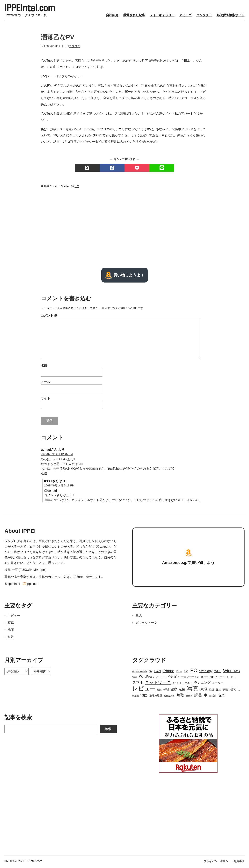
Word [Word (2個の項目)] (135, 678)
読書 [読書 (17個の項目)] (198, 696)
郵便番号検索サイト (231, 16)
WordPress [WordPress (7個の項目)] (147, 678)
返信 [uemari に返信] (44, 474)
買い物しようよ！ (125, 276)
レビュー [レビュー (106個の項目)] (144, 690)
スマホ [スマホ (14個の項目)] (138, 684)
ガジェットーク (146, 624)
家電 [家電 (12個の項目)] (204, 691)
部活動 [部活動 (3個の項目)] (213, 697)
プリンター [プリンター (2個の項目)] (178, 684)
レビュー (14, 617)
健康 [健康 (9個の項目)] (174, 691)
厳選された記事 (134, 16)
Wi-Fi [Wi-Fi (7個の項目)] (218, 672)
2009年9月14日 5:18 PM (59, 487)
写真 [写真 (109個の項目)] (193, 690)
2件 (77, 187)
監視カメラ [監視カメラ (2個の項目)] (169, 697)
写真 (11, 624)
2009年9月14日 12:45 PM (57, 455)
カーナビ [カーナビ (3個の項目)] (220, 678)
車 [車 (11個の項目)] (206, 697)
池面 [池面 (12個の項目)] (144, 697)
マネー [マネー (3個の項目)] (189, 684)
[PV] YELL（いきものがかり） (62, 78)
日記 (139, 617)
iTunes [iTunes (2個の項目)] (179, 673)
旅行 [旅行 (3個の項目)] (218, 691)
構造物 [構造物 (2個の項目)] (135, 697)
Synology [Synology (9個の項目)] (206, 672)
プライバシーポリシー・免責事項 (224, 863)
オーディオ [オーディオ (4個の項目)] (207, 678)
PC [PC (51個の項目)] (194, 672)
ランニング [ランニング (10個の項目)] (202, 684)
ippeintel (12, 585)
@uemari (50, 492)
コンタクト (204, 16)
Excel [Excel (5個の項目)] (157, 672)
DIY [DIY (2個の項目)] (150, 673)
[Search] (51, 730)
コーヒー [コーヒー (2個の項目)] (231, 678)
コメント (49, 317)
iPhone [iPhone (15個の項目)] (168, 672)
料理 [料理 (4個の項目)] (212, 691)
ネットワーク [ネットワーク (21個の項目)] (158, 684)
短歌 (11, 638)
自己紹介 (112, 16)
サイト (46, 399)
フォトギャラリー (162, 16)
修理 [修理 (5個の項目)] (166, 691)
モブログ (75, 47)
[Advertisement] (124, 229)
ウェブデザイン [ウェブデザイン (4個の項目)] (190, 678)
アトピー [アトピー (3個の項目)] (160, 678)
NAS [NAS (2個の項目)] (186, 673)
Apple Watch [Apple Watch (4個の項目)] (140, 673)
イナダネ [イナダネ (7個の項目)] (173, 678)
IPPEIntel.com (33, 9)
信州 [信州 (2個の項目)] (159, 691)
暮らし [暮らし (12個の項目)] (235, 691)
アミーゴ (185, 16)
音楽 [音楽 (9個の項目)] (221, 697)
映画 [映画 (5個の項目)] (225, 691)
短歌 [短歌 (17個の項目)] (180, 696)
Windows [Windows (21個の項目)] (231, 672)
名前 (44, 367)
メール (46, 383)
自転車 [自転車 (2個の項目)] (189, 697)
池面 (11, 631)
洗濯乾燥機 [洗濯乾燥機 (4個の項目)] (156, 697)
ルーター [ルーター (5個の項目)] (218, 684)
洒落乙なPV (58, 38)
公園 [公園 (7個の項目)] (182, 691)
